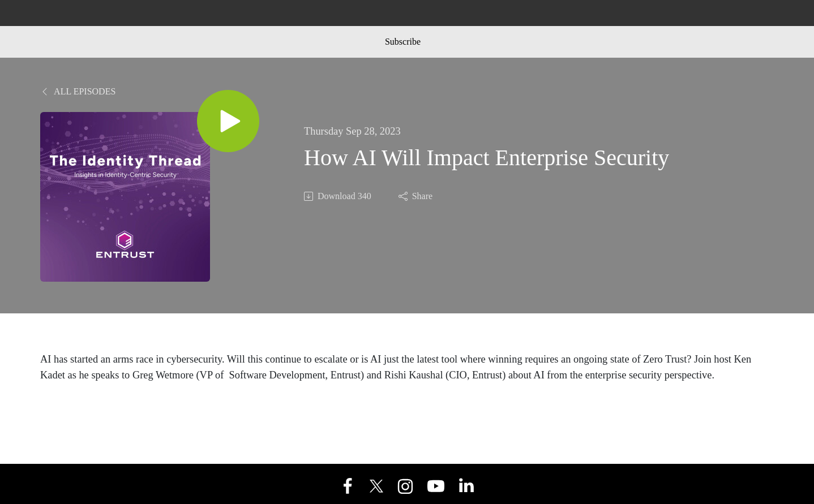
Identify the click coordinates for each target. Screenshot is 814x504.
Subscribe (403, 42)
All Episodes (78, 91)
